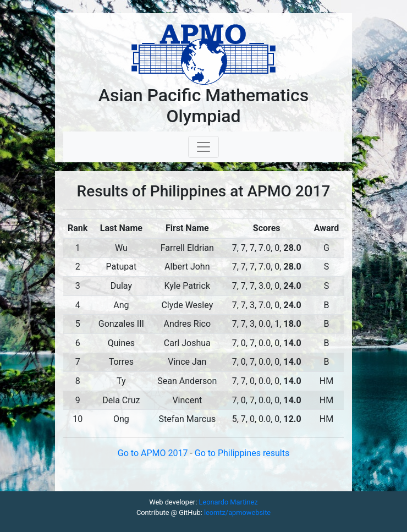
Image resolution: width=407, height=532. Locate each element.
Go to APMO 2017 (154, 453)
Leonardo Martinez (228, 502)
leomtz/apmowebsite (237, 512)
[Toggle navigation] (204, 147)
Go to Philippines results (242, 453)
